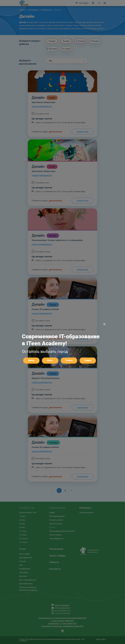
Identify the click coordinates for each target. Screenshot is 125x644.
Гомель (69, 360)
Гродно (88, 360)
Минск (31, 360)
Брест (50, 360)
